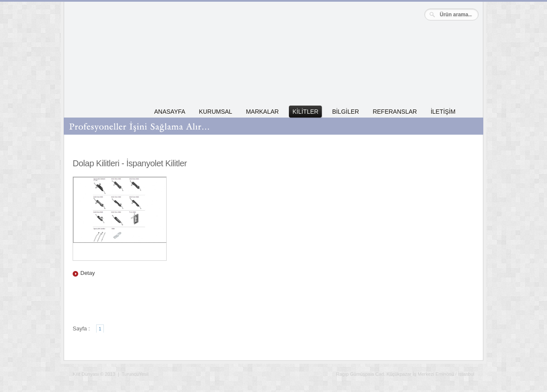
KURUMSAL (216, 112)
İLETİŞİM (443, 112)
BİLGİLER (346, 112)
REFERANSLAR (395, 112)
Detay (88, 273)
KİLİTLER (305, 112)
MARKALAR (262, 112)
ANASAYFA (170, 112)
